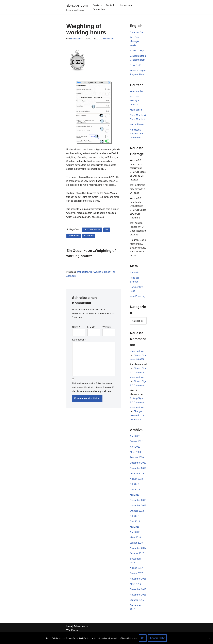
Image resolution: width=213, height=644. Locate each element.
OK (143, 638)
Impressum (126, 5)
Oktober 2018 (137, 520)
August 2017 (136, 578)
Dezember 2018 (138, 510)
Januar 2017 (136, 583)
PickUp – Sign (137, 51)
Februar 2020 (137, 467)
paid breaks (74, 236)
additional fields (92, 230)
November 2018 (138, 515)
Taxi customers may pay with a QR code (138, 193)
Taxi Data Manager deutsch (135, 105)
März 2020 (135, 462)
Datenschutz (99, 9)
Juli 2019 (134, 494)
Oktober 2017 (137, 563)
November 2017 (138, 558)
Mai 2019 (135, 504)
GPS (107, 230)
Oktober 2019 (137, 483)
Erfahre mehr (157, 638)
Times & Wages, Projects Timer (138, 75)
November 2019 (138, 478)
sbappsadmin (77, 39)
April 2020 (135, 456)
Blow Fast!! (136, 65)
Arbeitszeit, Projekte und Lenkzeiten (136, 138)
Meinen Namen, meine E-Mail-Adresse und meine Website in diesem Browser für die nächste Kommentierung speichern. (94, 388)
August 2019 (136, 488)
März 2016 (135, 594)
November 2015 (138, 605)
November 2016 (138, 589)
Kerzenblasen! (137, 129)
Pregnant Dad (137, 32)
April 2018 (135, 542)
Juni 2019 (135, 499)
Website (107, 327)
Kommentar (79, 340)
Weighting (89, 236)
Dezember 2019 (138, 472)
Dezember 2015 (138, 599)
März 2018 (135, 547)
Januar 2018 (136, 553)
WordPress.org (137, 301)
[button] (101, 5)
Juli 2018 (134, 526)
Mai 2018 (135, 537)
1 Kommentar (107, 39)
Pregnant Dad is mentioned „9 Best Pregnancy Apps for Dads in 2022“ (138, 253)
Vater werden (137, 95)
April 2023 (135, 446)
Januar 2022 (136, 451)
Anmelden (135, 277)
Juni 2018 (135, 531)
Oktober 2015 (137, 610)
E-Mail (91, 327)
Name (76, 327)
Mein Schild (136, 114)
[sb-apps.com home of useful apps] (77, 7)
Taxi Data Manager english (135, 41)
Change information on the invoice (137, 425)
